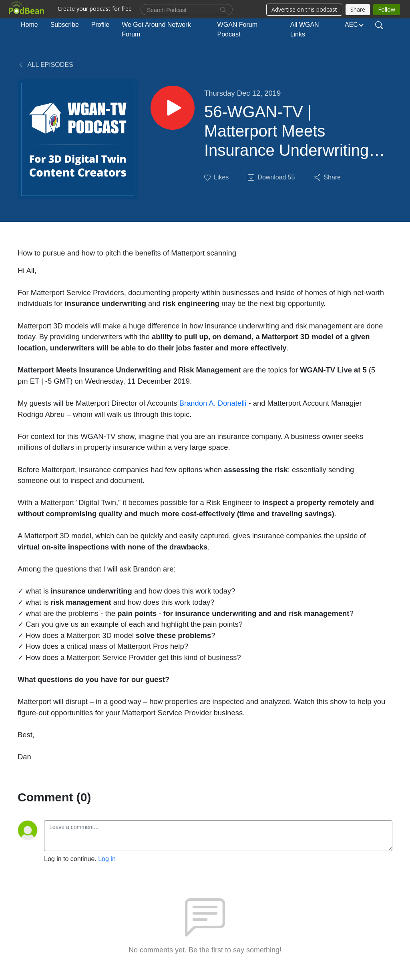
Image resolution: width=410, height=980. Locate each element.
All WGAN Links (305, 29)
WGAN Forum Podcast (237, 29)
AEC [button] (351, 25)
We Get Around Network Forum (156, 29)
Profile (100, 25)
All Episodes (45, 65)
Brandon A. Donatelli (213, 403)
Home (29, 25)
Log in (107, 859)
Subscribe (65, 25)
